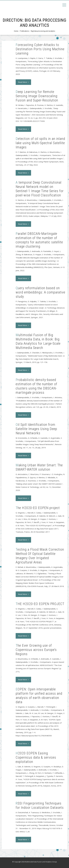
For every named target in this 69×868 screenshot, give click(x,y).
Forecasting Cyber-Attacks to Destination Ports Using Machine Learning (40, 49)
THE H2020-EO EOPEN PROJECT (40, 604)
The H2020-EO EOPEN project (38, 508)
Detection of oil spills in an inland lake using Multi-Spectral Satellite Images (40, 143)
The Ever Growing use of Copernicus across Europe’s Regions (36, 650)
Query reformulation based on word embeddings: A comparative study (40, 292)
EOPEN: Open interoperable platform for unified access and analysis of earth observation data (39, 696)
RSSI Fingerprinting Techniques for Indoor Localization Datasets (40, 805)
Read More (23, 82)
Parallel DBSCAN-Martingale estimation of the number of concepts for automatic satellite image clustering (39, 240)
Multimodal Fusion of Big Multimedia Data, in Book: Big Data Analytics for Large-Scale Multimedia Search (38, 341)
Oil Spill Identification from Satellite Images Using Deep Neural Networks (36, 429)
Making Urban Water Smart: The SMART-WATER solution (39, 467)
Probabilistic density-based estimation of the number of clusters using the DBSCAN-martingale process (36, 386)
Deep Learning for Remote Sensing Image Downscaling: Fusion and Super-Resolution (37, 96)
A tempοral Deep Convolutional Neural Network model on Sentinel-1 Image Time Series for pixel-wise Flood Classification (40, 189)
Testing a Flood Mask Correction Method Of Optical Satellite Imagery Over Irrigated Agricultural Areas (40, 556)
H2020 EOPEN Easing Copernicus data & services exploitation (36, 757)
